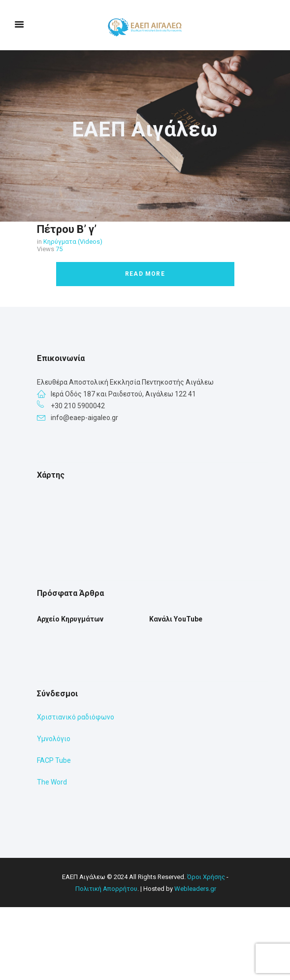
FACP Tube (54, 833)
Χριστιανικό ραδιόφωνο (76, 790)
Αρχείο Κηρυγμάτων (70, 692)
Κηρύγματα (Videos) (73, 242)
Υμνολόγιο (54, 812)
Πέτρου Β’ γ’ (67, 229)
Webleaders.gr (195, 962)
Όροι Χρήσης (206, 950)
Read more (145, 274)
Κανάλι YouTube (176, 692)
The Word (52, 855)
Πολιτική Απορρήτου (106, 962)
